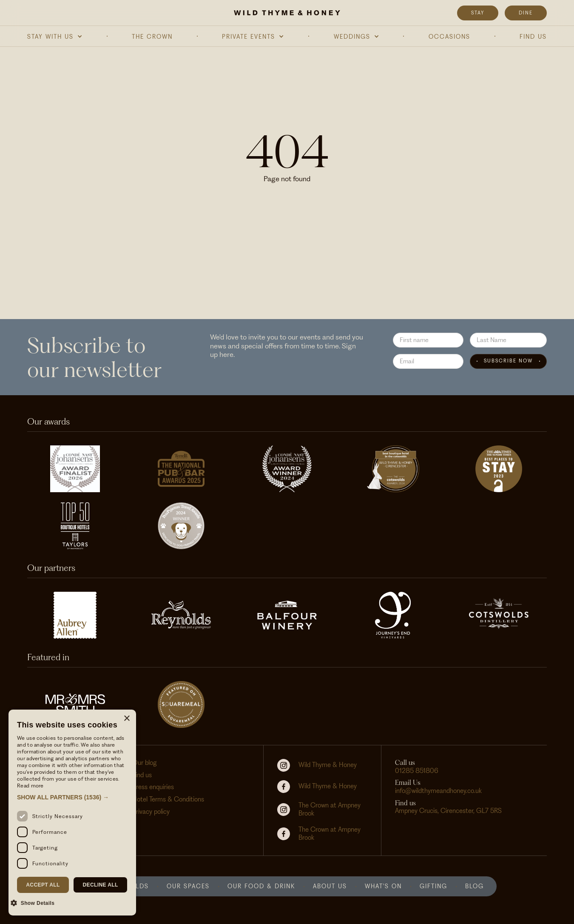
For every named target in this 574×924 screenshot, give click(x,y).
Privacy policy (151, 812)
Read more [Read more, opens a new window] (30, 786)
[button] (55, 37)
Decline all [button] (100, 885)
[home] (287, 13)
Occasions (449, 37)
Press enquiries (153, 787)
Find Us (533, 37)
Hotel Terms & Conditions (168, 799)
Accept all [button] (43, 885)
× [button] (126, 719)
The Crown (152, 37)
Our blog (145, 763)
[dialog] (72, 813)
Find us (142, 775)
